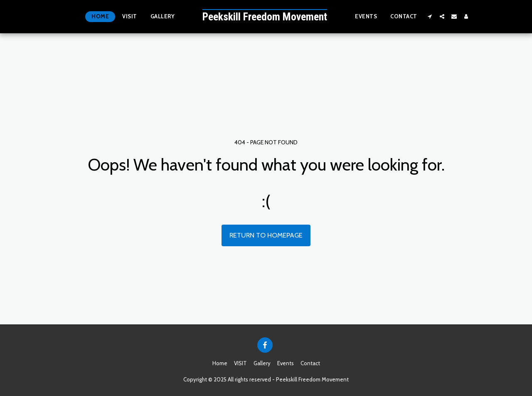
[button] (430, 16)
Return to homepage (266, 235)
